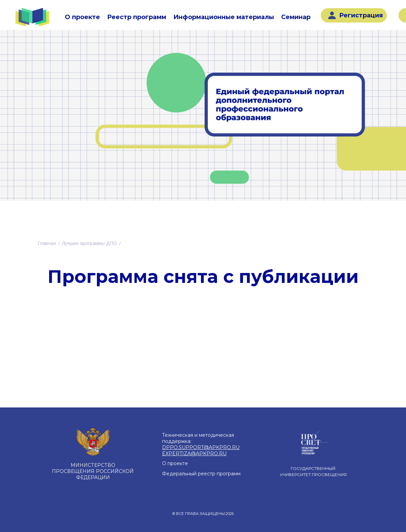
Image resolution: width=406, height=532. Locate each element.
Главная (47, 243)
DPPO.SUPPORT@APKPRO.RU (201, 447)
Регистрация (356, 15)
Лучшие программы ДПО (89, 243)
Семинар (296, 17)
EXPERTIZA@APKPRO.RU (194, 454)
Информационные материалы (224, 17)
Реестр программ (137, 17)
